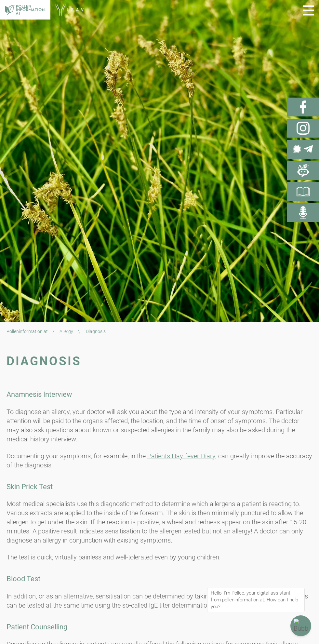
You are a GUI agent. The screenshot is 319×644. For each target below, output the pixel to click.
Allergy (66, 331)
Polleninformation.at (27, 331)
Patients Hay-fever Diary (181, 456)
